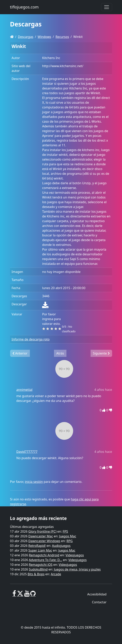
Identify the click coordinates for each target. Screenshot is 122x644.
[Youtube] (27, 595)
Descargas (26, 37)
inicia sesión (34, 482)
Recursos (62, 37)
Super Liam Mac (40, 550)
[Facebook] (14, 595)
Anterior (20, 353)
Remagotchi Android (44, 555)
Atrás (60, 353)
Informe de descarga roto (31, 339)
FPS (65, 531)
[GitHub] (33, 595)
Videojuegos (75, 555)
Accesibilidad (97, 594)
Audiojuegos (61, 546)
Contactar (99, 602)
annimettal (25, 390)
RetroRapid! (37, 546)
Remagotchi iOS (41, 565)
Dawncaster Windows (44, 541)
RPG (70, 541)
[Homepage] (12, 37)
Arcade (56, 574)
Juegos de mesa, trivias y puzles (77, 569)
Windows (44, 37)
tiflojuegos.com (24, 7)
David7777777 (27, 452)
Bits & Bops (36, 574)
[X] (20, 595)
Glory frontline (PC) (42, 531)
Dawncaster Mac (41, 536)
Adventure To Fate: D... (45, 560)
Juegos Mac (68, 536)
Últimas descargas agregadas (32, 527)
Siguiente (101, 353)
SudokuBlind (38, 569)
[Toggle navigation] (107, 7)
